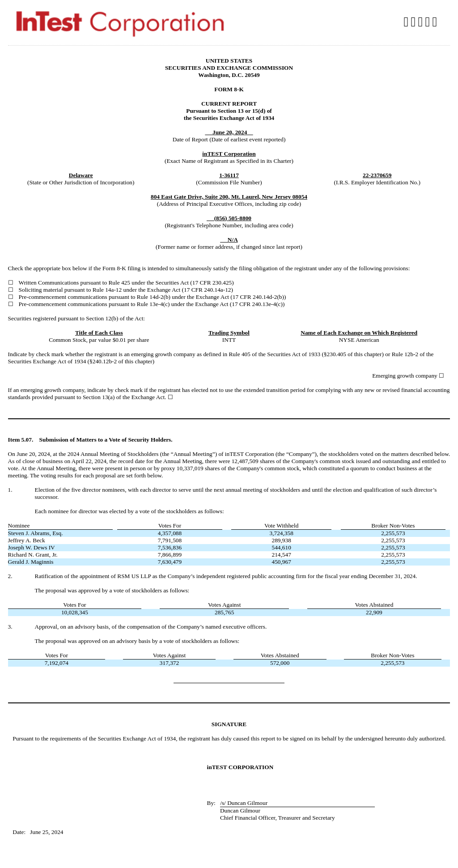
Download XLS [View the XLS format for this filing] (428, 22)
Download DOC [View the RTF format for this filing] (415, 22)
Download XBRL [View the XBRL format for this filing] (436, 22)
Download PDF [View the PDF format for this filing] (422, 22)
